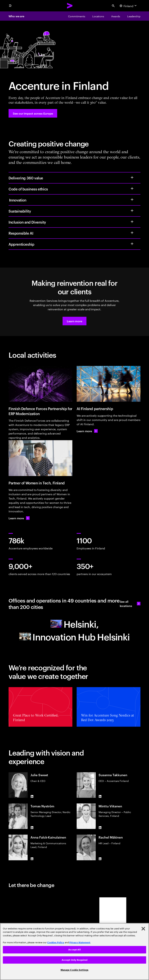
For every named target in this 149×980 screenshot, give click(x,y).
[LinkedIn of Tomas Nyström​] (32, 828)
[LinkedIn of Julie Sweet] (32, 796)
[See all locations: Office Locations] (130, 604)
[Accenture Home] (70, 6)
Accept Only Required (75, 960)
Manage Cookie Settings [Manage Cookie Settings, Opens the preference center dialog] (75, 970)
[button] (74, 321)
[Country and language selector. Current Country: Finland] (129, 6)
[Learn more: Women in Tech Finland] (19, 518)
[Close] (143, 929)
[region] (74, 951)
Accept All (74, 950)
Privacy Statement (80, 942)
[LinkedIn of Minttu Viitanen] (100, 828)
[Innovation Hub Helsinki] (74, 637)
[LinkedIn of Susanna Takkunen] (100, 796)
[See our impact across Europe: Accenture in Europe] (33, 113)
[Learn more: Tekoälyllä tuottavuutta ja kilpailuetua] (87, 431)
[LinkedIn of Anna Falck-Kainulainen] (32, 859)
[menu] (10, 6)
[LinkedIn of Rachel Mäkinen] (100, 859)
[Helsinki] (74, 624)
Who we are (16, 16)
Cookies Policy (56, 942)
